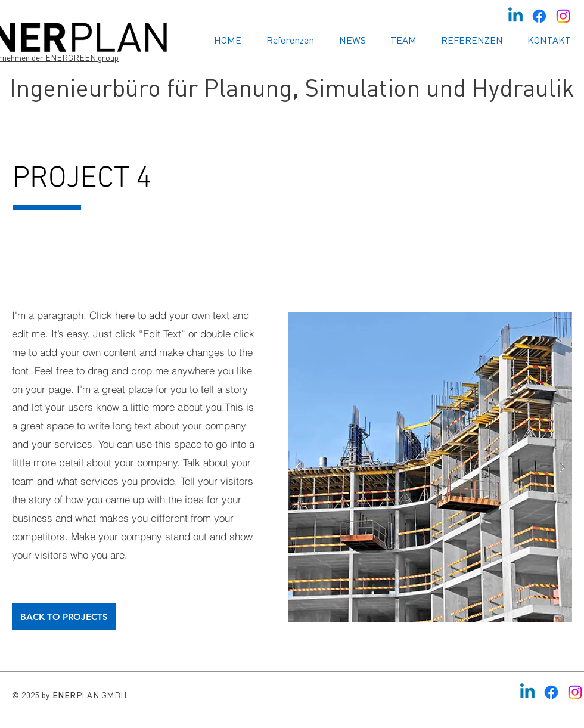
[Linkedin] (515, 16)
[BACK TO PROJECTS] (64, 617)
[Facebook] (539, 16)
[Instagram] (563, 16)
